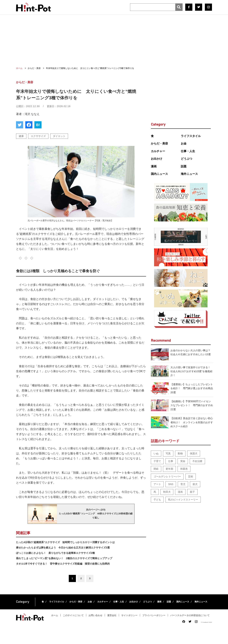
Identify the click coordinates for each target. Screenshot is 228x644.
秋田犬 (167, 492)
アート (157, 484)
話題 (184, 166)
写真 (168, 453)
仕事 (171, 461)
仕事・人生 (188, 151)
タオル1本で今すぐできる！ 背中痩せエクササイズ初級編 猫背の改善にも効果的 (63, 564)
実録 (183, 461)
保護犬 (194, 453)
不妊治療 (197, 461)
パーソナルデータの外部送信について (190, 615)
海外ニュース (189, 174)
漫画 (154, 166)
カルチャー (158, 151)
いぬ (156, 453)
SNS (171, 484)
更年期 (169, 469)
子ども (157, 500)
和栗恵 (184, 469)
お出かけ (157, 159)
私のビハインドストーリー (183, 500)
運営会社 (112, 615)
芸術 (191, 476)
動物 (180, 453)
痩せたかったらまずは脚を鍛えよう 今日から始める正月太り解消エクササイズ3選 (63, 548)
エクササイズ (38, 136)
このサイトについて (73, 615)
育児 (183, 484)
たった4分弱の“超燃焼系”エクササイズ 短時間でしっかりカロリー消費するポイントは (65, 542)
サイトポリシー (129, 615)
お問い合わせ (95, 615)
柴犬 (195, 484)
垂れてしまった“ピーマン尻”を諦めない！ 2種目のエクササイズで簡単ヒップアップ (64, 558)
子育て (157, 461)
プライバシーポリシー (154, 615)
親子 (192, 492)
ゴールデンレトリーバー (167, 476)
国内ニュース (159, 174)
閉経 (156, 469)
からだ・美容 (159, 143)
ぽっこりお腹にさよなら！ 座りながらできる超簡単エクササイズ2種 (55, 553)
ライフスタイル (191, 136)
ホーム (55, 615)
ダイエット (59, 136)
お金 (184, 143)
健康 (21, 136)
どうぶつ (186, 159)
